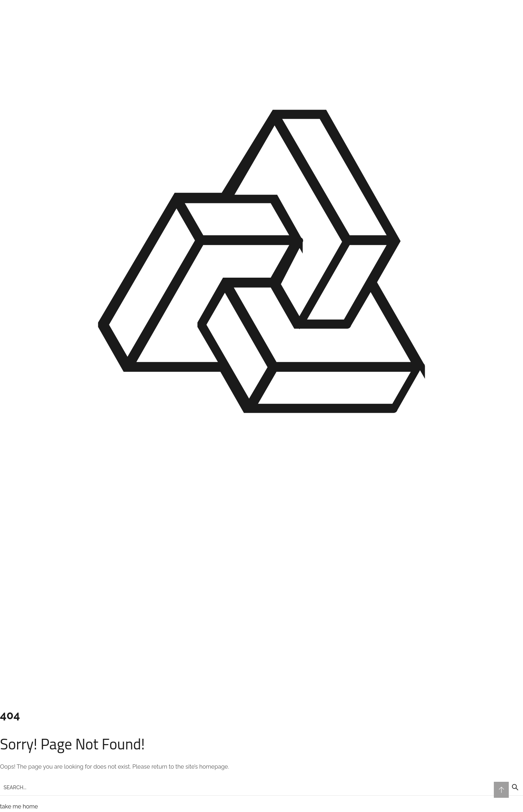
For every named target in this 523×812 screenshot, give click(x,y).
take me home (19, 806)
